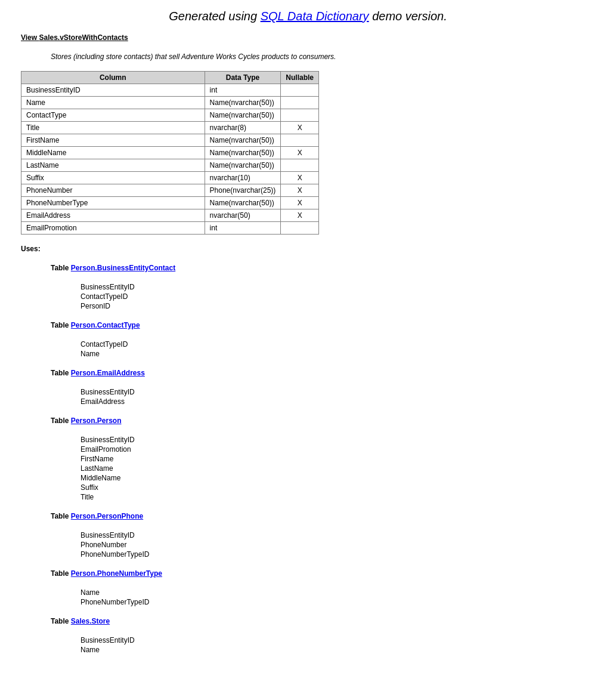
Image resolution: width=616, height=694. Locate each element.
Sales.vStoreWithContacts (83, 38)
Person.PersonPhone (107, 516)
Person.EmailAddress (108, 373)
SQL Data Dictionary (315, 16)
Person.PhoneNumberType (117, 573)
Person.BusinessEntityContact (123, 268)
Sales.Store (90, 621)
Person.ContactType (106, 325)
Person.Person (96, 421)
